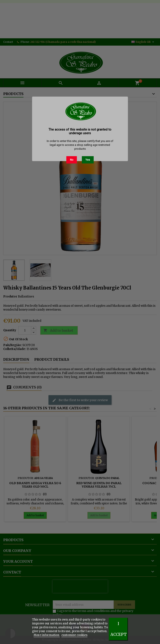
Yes (88, 160)
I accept (119, 629)
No (72, 160)
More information (47, 635)
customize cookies (74, 635)
